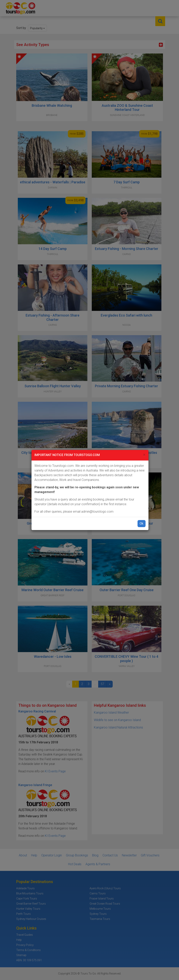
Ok (142, 523)
